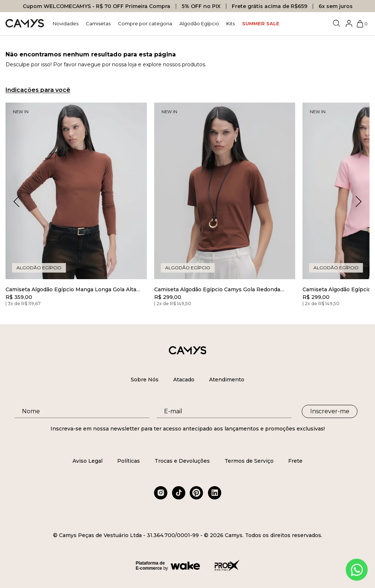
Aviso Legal (88, 461)
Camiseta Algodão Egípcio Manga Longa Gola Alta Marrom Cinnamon (71, 290)
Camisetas (98, 23)
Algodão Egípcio (199, 23)
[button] (359, 201)
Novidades (66, 23)
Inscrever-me (330, 411)
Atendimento (227, 380)
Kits (231, 23)
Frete (295, 461)
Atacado (184, 380)
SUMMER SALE (261, 23)
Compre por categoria (145, 23)
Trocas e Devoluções (182, 461)
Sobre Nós (145, 380)
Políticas (129, 461)
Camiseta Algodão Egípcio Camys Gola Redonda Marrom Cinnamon (217, 290)
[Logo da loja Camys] (25, 24)
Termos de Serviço (249, 461)
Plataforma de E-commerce (150, 566)
